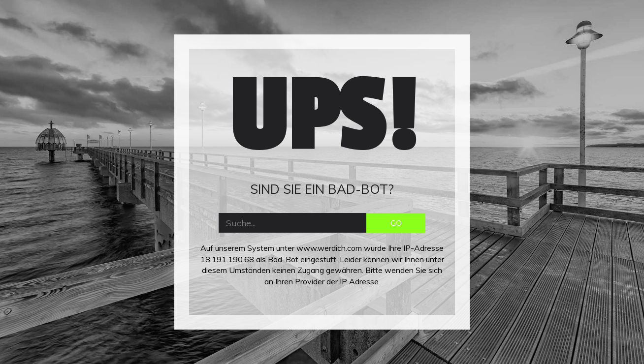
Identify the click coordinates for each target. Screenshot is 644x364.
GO (396, 223)
